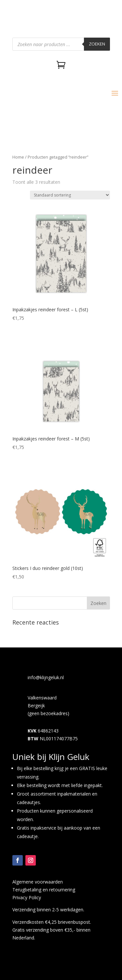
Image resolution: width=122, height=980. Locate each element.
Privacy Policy (27, 897)
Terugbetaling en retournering (44, 890)
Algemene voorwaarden (38, 882)
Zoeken (97, 44)
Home (18, 157)
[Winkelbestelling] (70, 195)
